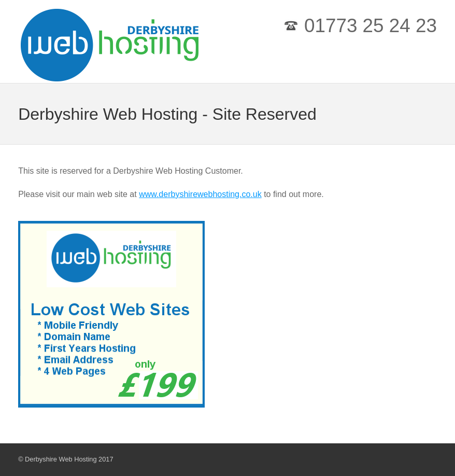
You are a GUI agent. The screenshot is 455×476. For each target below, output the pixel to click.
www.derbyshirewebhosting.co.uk (200, 194)
